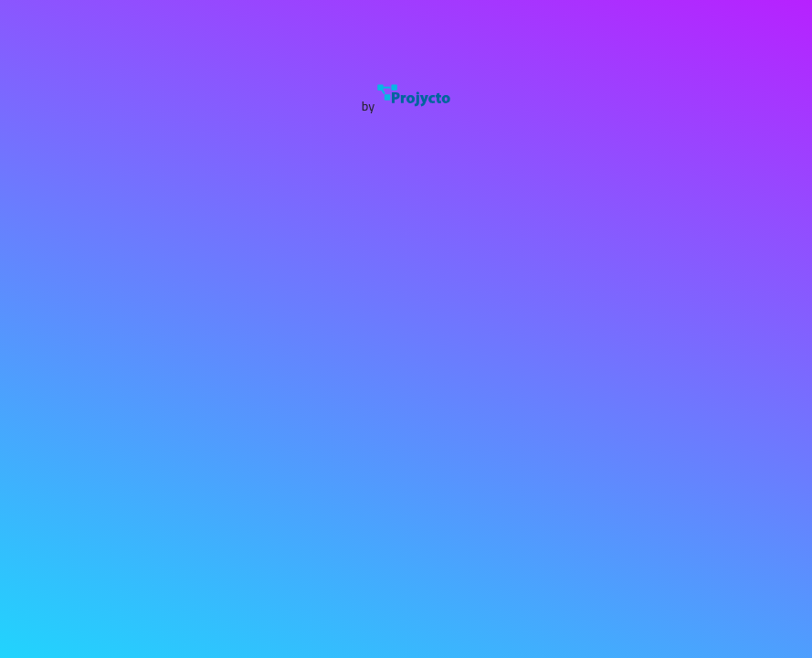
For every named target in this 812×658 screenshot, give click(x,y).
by (406, 106)
